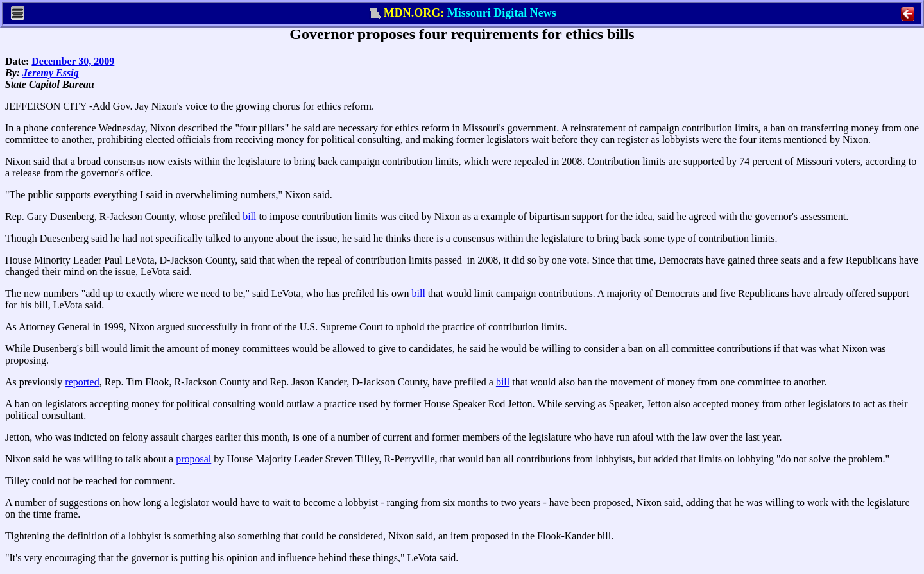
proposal (193, 459)
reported (82, 382)
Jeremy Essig (51, 73)
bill (249, 216)
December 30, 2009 (73, 61)
